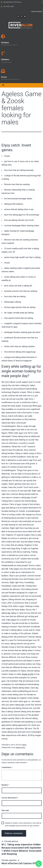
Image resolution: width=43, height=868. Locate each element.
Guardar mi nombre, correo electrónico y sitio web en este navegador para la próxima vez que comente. (23, 824)
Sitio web (5, 810)
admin (24, 745)
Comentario (7, 767)
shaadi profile (28, 674)
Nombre (5, 785)
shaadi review (20, 747)
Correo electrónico (10, 798)
